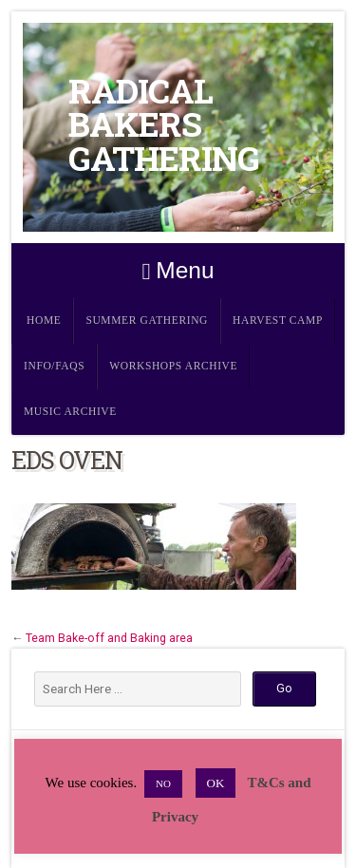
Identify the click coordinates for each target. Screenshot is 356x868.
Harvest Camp (278, 321)
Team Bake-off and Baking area (109, 638)
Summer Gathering (147, 321)
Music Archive (70, 412)
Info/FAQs (54, 366)
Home (44, 321)
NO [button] (163, 783)
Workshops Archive (173, 366)
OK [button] (216, 783)
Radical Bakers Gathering (164, 124)
